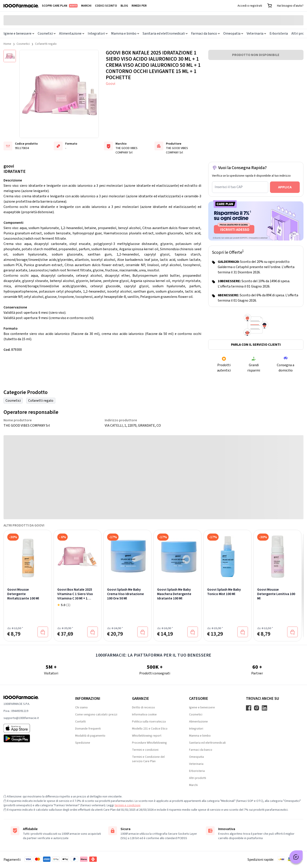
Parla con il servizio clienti (256, 345)
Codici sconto (106, 6)
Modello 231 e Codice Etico (150, 729)
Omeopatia (233, 34)
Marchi (86, 6)
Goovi (111, 84)
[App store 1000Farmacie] (32, 728)
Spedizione (83, 743)
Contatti (80, 722)
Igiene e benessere (19, 34)
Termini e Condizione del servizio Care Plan (148, 759)
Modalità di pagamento (90, 736)
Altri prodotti (198, 778)
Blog (124, 6)
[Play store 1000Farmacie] (32, 738)
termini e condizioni (127, 805)
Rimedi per (139, 6)
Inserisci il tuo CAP (229, 187)
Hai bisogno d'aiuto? (290, 6)
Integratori (98, 34)
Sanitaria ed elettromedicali (165, 34)
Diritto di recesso (143, 707)
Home (7, 44)
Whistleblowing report (147, 736)
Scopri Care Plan (60, 6)
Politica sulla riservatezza (149, 722)
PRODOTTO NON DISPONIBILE (256, 55)
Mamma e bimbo (125, 34)
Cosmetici (47, 34)
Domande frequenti (88, 729)
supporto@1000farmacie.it (21, 718)
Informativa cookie (144, 715)
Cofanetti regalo (46, 44)
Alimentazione (72, 34)
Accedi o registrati (250, 6)
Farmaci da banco (205, 34)
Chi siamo (81, 707)
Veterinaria (256, 34)
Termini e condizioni (145, 750)
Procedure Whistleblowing (149, 743)
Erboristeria (279, 34)
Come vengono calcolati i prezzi (96, 715)
